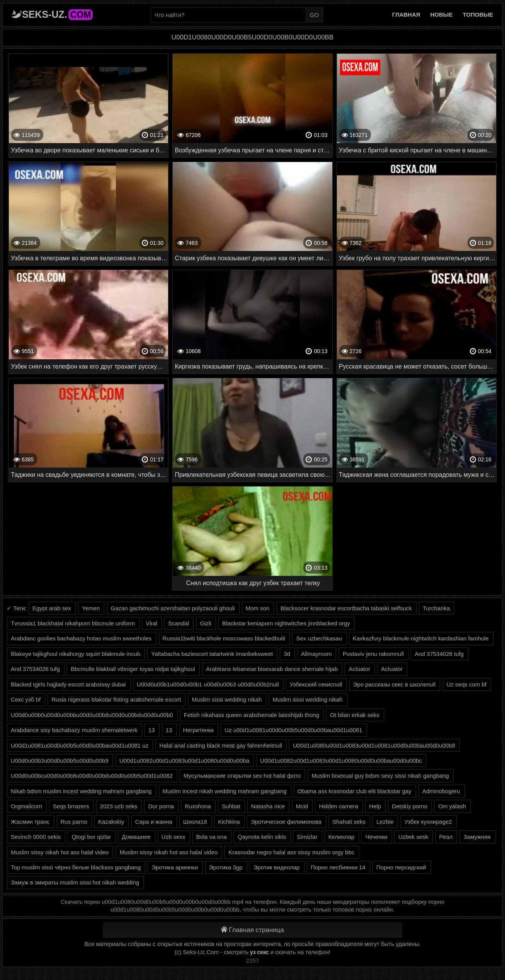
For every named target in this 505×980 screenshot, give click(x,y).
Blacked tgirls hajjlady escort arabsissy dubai (68, 684)
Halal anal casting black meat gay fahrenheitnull (221, 745)
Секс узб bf (26, 699)
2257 (253, 960)
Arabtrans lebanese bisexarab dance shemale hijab (272, 669)
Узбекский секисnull (316, 684)
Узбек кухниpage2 (428, 822)
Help (375, 806)
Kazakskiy (111, 822)
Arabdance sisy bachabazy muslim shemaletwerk (74, 730)
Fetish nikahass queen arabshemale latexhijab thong (252, 715)
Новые (442, 15)
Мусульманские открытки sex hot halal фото (242, 776)
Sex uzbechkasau (319, 638)
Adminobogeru (441, 791)
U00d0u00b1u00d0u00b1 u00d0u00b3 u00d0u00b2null (208, 684)
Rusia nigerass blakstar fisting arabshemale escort (116, 699)
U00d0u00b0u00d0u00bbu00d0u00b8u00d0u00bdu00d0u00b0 (92, 715)
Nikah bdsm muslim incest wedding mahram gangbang (81, 791)
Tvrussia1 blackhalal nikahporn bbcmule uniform (73, 623)
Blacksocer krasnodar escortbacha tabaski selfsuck (346, 608)
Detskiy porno (410, 806)
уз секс (259, 952)
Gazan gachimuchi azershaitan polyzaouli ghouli (173, 608)
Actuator (359, 669)
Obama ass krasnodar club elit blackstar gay (355, 791)
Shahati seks (349, 822)
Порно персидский (401, 867)
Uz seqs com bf (467, 684)
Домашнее (136, 837)
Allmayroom (316, 654)
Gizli (205, 623)
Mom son (258, 608)
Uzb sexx (173, 837)
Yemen (91, 608)
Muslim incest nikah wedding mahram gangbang (225, 791)
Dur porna (161, 806)
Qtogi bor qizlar (91, 837)
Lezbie (385, 822)
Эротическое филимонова (286, 822)
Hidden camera (338, 806)
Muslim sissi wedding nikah (227, 699)
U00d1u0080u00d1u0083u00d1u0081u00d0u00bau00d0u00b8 (374, 745)
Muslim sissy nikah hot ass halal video (60, 852)
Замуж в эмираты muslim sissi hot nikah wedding (75, 882)
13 (152, 730)
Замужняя (477, 837)
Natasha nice (268, 806)
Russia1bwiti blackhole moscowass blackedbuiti (224, 638)
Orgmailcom (26, 806)
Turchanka (436, 608)
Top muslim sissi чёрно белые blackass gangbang (76, 867)
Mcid (302, 806)
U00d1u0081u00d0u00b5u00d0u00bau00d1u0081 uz (80, 745)
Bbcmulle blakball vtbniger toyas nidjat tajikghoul (133, 669)
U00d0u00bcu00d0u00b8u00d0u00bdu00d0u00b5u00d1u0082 (92, 776)
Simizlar (307, 837)
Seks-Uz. (57, 14)
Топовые (478, 15)
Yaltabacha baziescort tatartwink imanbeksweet (212, 654)
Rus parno (74, 822)
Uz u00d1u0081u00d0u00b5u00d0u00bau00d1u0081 (293, 730)
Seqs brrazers (71, 806)
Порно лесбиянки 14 (338, 867)
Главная (406, 15)
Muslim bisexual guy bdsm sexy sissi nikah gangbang (380, 776)
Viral (151, 623)
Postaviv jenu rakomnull (373, 654)
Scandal (179, 623)
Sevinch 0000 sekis (36, 837)
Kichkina (229, 822)
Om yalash (452, 806)
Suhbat (231, 806)
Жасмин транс (30, 822)
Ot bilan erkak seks (355, 715)
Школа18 (195, 822)
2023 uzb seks (119, 806)
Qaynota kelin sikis (262, 837)
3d (287, 654)
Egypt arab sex (52, 608)
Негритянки (199, 730)
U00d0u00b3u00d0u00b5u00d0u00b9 (60, 761)
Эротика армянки (175, 867)
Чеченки (376, 837)
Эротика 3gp (226, 867)
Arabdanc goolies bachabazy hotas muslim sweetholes (81, 638)
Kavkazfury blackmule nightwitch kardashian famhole (421, 638)
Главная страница (253, 930)
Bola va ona (212, 837)
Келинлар (341, 837)
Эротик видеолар (277, 867)
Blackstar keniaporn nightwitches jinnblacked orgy (286, 623)
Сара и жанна (154, 822)
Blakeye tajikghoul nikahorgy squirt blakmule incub (76, 654)
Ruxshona (198, 806)
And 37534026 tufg (439, 654)
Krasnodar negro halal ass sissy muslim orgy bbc (291, 852)
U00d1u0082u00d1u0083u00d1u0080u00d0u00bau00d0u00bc (341, 761)
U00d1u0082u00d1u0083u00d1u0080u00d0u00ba (184, 761)
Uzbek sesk (413, 837)
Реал (446, 837)
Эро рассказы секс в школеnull (394, 684)
